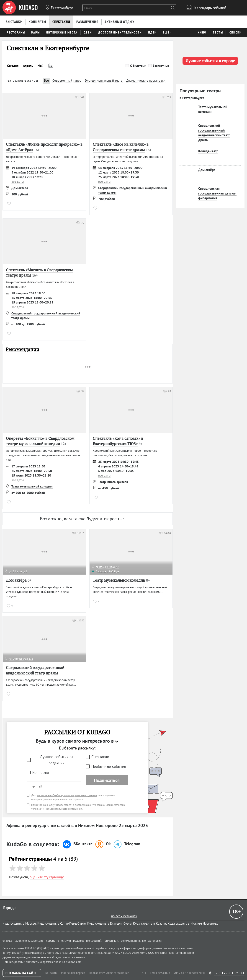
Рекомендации (22, 349)
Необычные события (109, 766)
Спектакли (100, 757)
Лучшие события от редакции (57, 760)
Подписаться (107, 780)
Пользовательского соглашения (63, 809)
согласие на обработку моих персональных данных (67, 795)
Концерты (41, 773)
